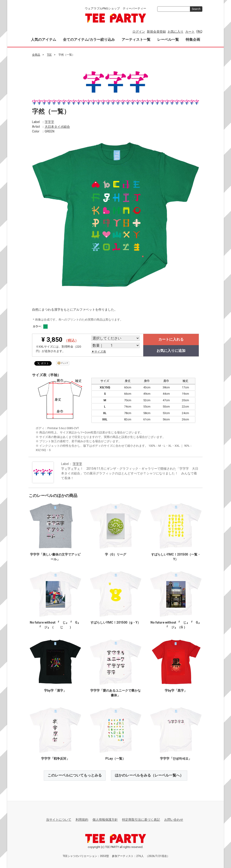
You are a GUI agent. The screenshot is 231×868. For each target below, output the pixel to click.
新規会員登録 (156, 32)
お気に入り (176, 32)
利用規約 (82, 820)
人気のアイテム (44, 40)
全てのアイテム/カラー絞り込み (89, 40)
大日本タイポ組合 (57, 126)
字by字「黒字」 (176, 690)
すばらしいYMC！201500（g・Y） (115, 622)
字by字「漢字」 (55, 690)
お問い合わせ (174, 820)
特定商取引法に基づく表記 (141, 820)
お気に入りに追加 (171, 351)
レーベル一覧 (168, 40)
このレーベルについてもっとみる (75, 775)
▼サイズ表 (99, 352)
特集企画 (193, 40)
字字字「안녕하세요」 (176, 759)
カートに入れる (171, 339)
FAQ (199, 32)
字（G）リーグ (115, 554)
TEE (49, 55)
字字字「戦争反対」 (55, 759)
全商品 (36, 55)
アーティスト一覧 (136, 40)
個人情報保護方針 (105, 820)
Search (196, 9)
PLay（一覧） (115, 759)
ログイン (139, 32)
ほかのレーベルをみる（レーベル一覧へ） (149, 775)
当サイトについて (59, 820)
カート (190, 32)
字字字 (49, 122)
